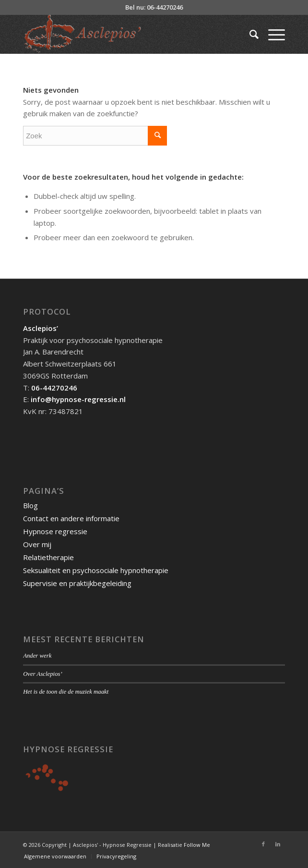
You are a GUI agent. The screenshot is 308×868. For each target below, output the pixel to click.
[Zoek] (249, 34)
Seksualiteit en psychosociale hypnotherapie (96, 570)
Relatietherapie (48, 557)
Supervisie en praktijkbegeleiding (77, 583)
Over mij (37, 544)
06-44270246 (54, 388)
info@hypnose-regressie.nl (78, 399)
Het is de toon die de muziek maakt (66, 692)
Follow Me (197, 845)
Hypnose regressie (55, 531)
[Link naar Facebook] (263, 844)
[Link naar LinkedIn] (278, 844)
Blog (30, 505)
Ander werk (37, 656)
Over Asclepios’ (43, 674)
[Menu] (272, 34)
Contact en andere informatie (71, 518)
